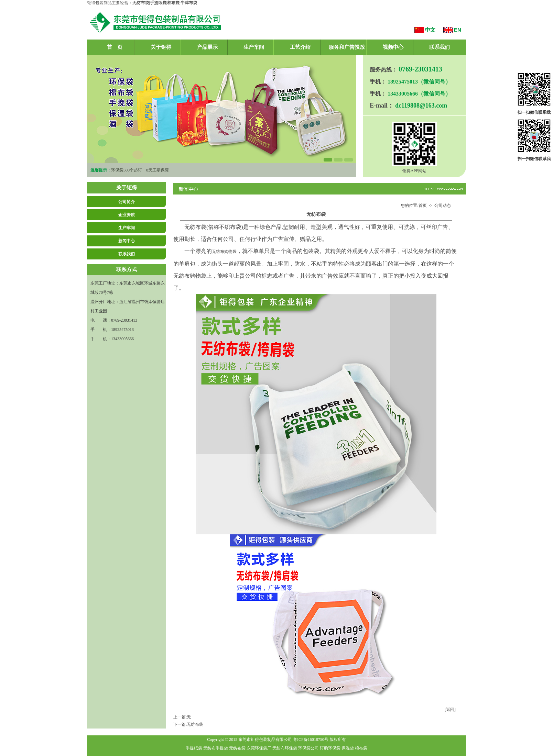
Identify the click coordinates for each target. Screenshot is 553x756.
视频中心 (393, 47)
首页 (423, 205)
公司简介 (127, 202)
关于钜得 (161, 47)
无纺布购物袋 (224, 252)
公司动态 (443, 205)
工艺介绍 (300, 47)
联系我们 (440, 47)
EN (458, 30)
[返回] (450, 710)
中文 (430, 30)
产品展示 (207, 47)
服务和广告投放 (347, 47)
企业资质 (127, 215)
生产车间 (254, 47)
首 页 (115, 47)
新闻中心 (127, 241)
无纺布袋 (195, 724)
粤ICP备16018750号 (311, 740)
